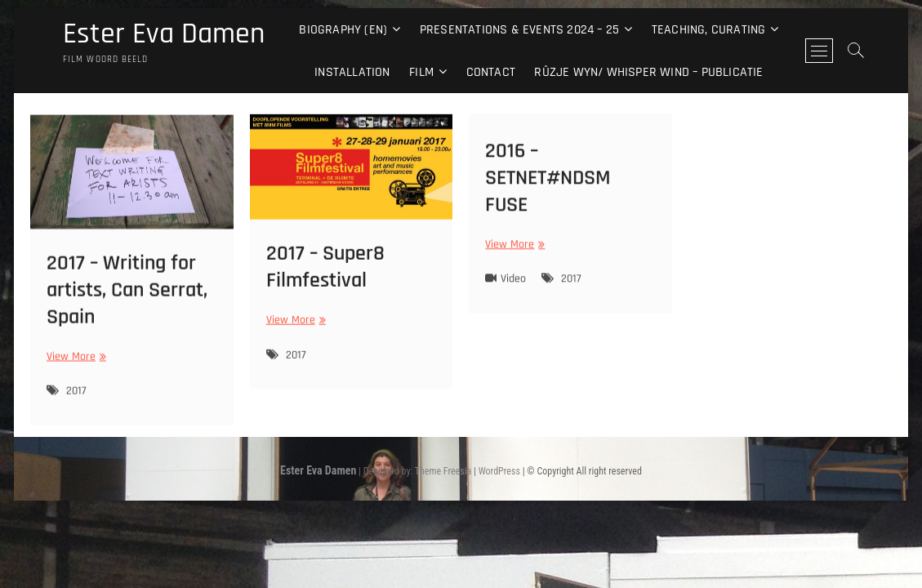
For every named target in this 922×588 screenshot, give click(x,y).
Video (513, 285)
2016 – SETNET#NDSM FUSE (548, 183)
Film (421, 72)
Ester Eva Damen (164, 34)
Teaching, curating (709, 30)
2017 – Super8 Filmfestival (325, 274)
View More (74, 365)
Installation (352, 72)
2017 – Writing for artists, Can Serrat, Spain (127, 298)
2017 (76, 400)
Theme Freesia (443, 471)
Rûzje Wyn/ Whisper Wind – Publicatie (648, 72)
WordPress (499, 471)
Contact (491, 72)
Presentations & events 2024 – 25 (519, 30)
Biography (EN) (343, 30)
